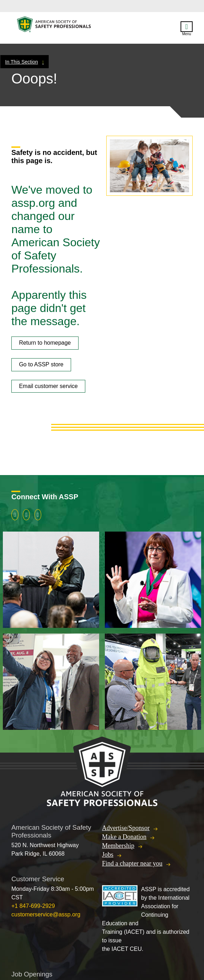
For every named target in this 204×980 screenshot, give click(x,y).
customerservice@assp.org (46, 914)
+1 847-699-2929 (33, 906)
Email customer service (48, 386)
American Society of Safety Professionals (54, 26)
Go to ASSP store (41, 364)
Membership (118, 846)
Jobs (108, 855)
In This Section (22, 62)
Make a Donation (124, 837)
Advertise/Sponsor (126, 828)
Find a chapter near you (132, 863)
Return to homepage (45, 343)
